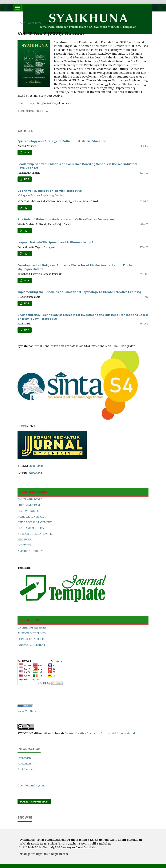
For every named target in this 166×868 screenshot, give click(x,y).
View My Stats (27, 711)
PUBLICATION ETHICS (32, 517)
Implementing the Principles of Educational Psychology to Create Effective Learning (79, 292)
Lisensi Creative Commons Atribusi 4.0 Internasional (100, 733)
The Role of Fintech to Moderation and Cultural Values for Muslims (66, 219)
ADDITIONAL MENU (33, 492)
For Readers (24, 758)
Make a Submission (34, 802)
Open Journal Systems (32, 785)
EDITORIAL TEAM (29, 505)
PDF (26, 152)
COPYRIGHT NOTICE (31, 639)
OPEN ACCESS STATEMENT (35, 522)
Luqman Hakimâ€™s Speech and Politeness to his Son (57, 242)
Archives (34, 23)
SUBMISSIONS (30, 620)
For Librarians (26, 769)
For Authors (24, 764)
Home (22, 23)
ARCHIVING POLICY (30, 551)
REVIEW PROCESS (29, 511)
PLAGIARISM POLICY (31, 528)
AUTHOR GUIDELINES (32, 633)
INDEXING (24, 545)
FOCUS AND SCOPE (30, 499)
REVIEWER (24, 539)
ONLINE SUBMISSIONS (32, 627)
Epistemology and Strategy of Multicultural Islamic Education (62, 141)
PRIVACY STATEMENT (31, 645)
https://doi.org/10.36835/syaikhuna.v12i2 (49, 103)
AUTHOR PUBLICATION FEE (35, 534)
